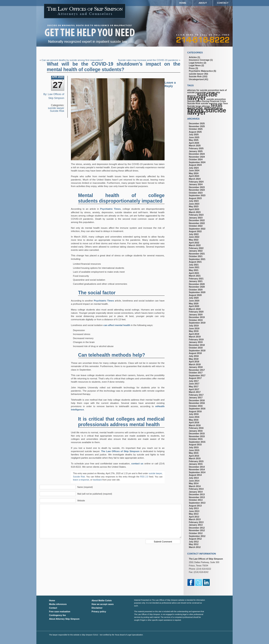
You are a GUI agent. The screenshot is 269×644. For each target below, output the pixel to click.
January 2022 (196, 251)
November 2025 (197, 126)
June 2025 (194, 137)
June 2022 (194, 237)
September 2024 (197, 162)
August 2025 (195, 132)
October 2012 (196, 533)
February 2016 (196, 428)
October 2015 (196, 439)
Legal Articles (196, 63)
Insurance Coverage (199, 60)
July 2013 (194, 508)
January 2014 (196, 492)
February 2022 (196, 248)
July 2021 (194, 265)
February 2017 (196, 395)
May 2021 (194, 270)
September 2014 (197, 472)
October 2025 (196, 129)
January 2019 (196, 342)
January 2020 (196, 315)
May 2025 (194, 140)
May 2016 (194, 420)
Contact (223, 3)
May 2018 (194, 359)
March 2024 (195, 179)
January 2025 (196, 151)
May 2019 (194, 331)
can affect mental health (117, 325)
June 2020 (194, 301)
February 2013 (196, 522)
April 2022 (194, 243)
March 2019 (195, 337)
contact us (137, 464)
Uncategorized (196, 79)
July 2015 (194, 447)
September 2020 (197, 292)
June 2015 (194, 450)
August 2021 (195, 262)
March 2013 (195, 519)
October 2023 (196, 193)
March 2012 (195, 547)
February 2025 (196, 148)
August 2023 (195, 198)
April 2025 (194, 143)
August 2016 (195, 411)
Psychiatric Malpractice (201, 71)
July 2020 (194, 298)
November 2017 (197, 370)
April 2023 (194, 209)
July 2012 (194, 542)
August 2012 (195, 539)
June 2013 (194, 511)
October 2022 (196, 226)
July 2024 (194, 168)
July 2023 (194, 201)
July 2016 (194, 414)
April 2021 (194, 273)
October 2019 (196, 320)
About (203, 3)
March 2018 (195, 364)
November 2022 (197, 223)
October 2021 (196, 256)
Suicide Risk (57, 111)
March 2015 (195, 458)
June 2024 (194, 170)
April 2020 (194, 306)
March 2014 (195, 486)
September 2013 (197, 503)
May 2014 (194, 483)
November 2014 (197, 469)
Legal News (195, 65)
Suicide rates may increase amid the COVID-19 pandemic (148, 60)
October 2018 (196, 348)
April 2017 (194, 389)
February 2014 (196, 489)
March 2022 (195, 245)
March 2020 (195, 309)
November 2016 (197, 403)
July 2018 (194, 356)
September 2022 (197, 229)
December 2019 (197, 317)
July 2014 (194, 478)
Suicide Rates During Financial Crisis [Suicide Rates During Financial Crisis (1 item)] (207, 101)
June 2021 (194, 267)
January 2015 (196, 464)
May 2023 (194, 206)
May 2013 (194, 514)
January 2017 (196, 398)
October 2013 (196, 500)
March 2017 (195, 392)
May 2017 (194, 386)
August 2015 (195, 445)
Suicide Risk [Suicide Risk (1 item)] (194, 103)
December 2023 (197, 187)
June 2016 (194, 417)
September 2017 (197, 375)
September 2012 (197, 536)
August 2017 (195, 378)
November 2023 (197, 190)
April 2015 (194, 456)
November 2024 (197, 157)
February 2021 (196, 279)
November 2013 (197, 497)
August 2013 (195, 506)
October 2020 (196, 290)
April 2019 (194, 334)
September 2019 (197, 323)
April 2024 (194, 176)
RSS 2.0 (144, 477)
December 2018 (197, 345)
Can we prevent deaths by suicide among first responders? (72, 60)
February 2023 (196, 215)
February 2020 (196, 312)
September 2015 (197, 442)
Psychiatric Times (110, 209)
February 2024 (196, 182)
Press (192, 68)
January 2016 (196, 431)
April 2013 (194, 517)
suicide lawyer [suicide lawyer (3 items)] (202, 96)
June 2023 (194, 204)
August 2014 (195, 475)
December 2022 (197, 220)
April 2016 (194, 422)
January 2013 (196, 525)
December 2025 (197, 123)
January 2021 (196, 281)
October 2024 (196, 159)
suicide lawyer (56, 108)
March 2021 (195, 276)
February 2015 (196, 461)
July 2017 (194, 381)
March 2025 (195, 146)
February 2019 (196, 339)
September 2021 (197, 259)
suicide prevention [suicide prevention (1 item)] (216, 99)
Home (183, 3)
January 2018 (196, 367)
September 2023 (197, 195)
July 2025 (194, 134)
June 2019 (194, 328)
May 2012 (194, 544)
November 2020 (197, 287)
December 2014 (197, 467)
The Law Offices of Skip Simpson (120, 451)
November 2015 (197, 436)
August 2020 (195, 295)
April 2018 (194, 362)
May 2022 (194, 240)
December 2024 (197, 154)
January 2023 (196, 218)
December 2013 (197, 494)
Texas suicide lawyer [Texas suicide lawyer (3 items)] (207, 111)
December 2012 (197, 528)
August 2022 (195, 231)
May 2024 (194, 173)
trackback (97, 480)
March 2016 (195, 425)
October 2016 (196, 406)
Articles (193, 57)
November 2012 (197, 530)
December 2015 (197, 433)
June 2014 (194, 481)
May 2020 (194, 304)
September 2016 (197, 409)
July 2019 (194, 326)
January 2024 (196, 184)
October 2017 (196, 373)
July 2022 (194, 234)
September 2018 (197, 351)
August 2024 (195, 165)
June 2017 (194, 384)
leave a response (81, 480)
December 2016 (197, 400)
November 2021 (197, 254)
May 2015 (194, 453)
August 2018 (195, 353)
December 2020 (197, 284)
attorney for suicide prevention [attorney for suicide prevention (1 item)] (203, 90)
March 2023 (195, 212)
